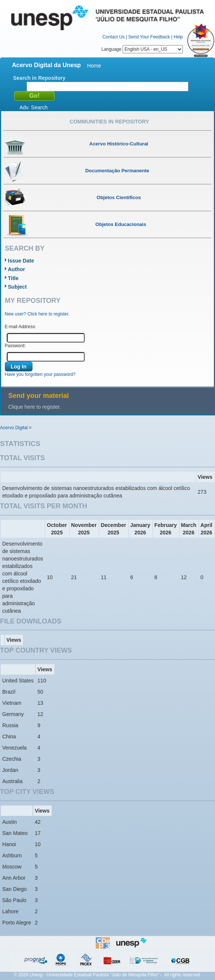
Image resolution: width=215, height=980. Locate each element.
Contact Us (113, 37)
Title (13, 278)
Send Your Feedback (149, 37)
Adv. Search (33, 107)
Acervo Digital (14, 428)
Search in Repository (39, 78)
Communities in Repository (109, 122)
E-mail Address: (21, 327)
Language (142, 49)
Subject (17, 287)
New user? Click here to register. (37, 314)
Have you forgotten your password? (40, 374)
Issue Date (21, 261)
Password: (15, 346)
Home (94, 66)
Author (16, 269)
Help (178, 37)
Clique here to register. (35, 407)
